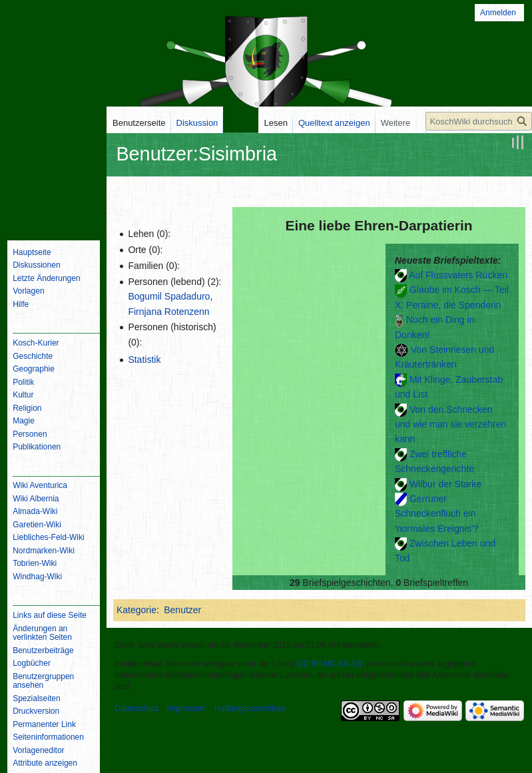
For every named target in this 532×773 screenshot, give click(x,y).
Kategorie (136, 610)
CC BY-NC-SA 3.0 (330, 664)
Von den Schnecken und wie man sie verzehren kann (450, 424)
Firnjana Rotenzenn (168, 312)
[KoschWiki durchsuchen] (479, 121)
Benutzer (182, 610)
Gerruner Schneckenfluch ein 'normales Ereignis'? (436, 514)
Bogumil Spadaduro (169, 296)
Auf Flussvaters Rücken (458, 275)
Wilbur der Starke (445, 484)
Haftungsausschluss (250, 708)
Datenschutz (137, 708)
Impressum (187, 708)
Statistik (144, 360)
